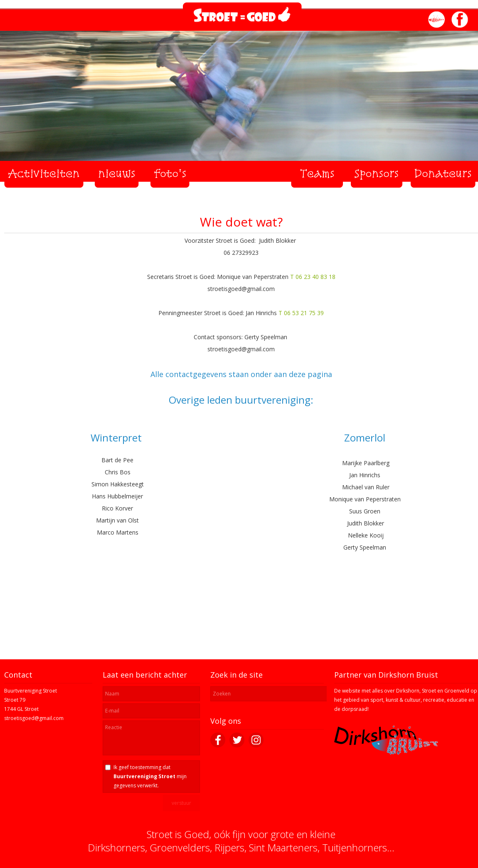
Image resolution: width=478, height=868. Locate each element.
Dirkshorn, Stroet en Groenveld (433, 691)
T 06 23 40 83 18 (313, 277)
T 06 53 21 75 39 (301, 313)
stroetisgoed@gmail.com (34, 718)
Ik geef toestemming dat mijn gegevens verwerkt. (150, 776)
